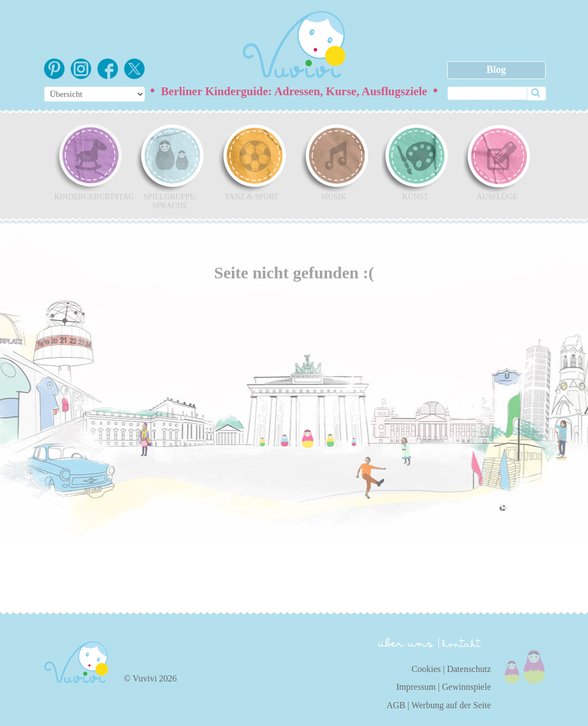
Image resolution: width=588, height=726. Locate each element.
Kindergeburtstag (88, 162)
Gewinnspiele (467, 687)
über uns (406, 642)
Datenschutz (469, 669)
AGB (396, 705)
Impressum (416, 687)
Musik (334, 162)
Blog (496, 70)
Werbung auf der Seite (451, 705)
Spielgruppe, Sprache (170, 166)
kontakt (463, 643)
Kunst (416, 162)
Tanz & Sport (252, 162)
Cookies (426, 669)
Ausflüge (497, 162)
